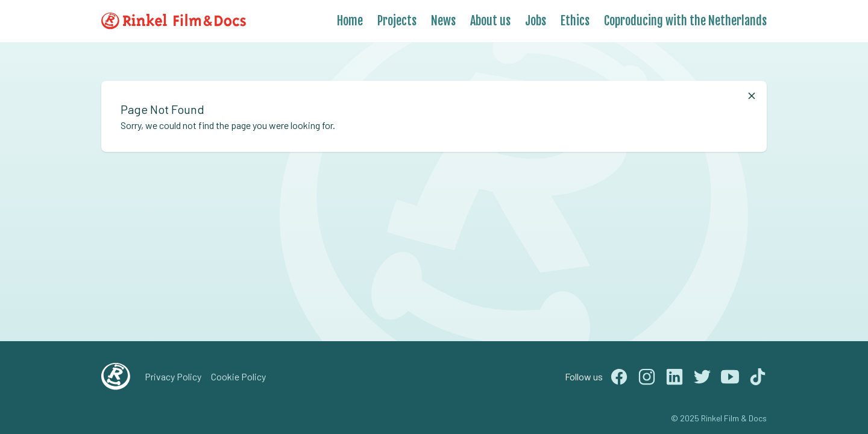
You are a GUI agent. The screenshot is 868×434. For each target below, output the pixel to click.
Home (350, 21)
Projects (397, 21)
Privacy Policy (173, 376)
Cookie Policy (238, 376)
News (443, 21)
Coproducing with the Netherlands (685, 21)
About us (490, 21)
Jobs (536, 21)
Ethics (575, 21)
